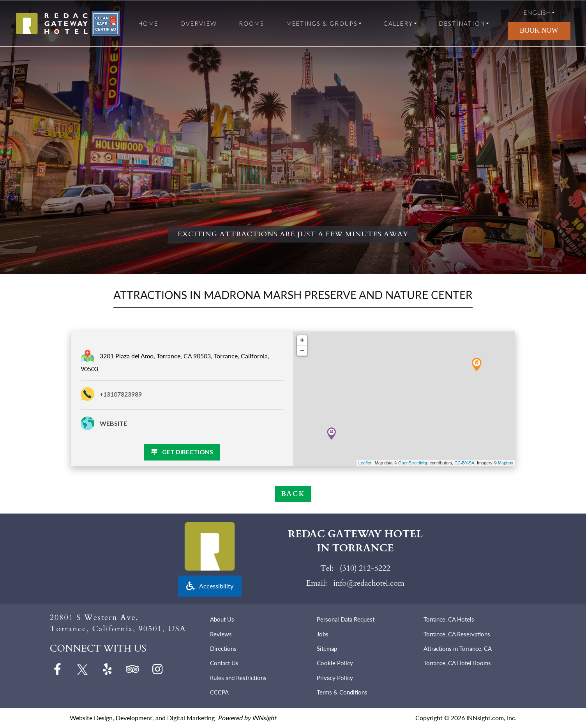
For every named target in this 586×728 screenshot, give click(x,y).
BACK (293, 494)
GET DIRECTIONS (182, 452)
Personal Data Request (346, 619)
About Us (222, 619)
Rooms (252, 24)
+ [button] (302, 340)
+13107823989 (121, 394)
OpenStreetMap (413, 463)
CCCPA (219, 692)
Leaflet (365, 463)
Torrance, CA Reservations (457, 634)
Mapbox (506, 463)
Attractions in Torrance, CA (458, 648)
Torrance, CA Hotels (449, 619)
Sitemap (327, 648)
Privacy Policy (335, 678)
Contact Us (224, 663)
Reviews (221, 634)
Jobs (323, 634)
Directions (223, 648)
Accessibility (210, 586)
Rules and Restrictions (238, 678)
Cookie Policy (335, 663)
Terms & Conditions (342, 692)
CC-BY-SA (464, 463)
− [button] (302, 351)
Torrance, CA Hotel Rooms (457, 663)
